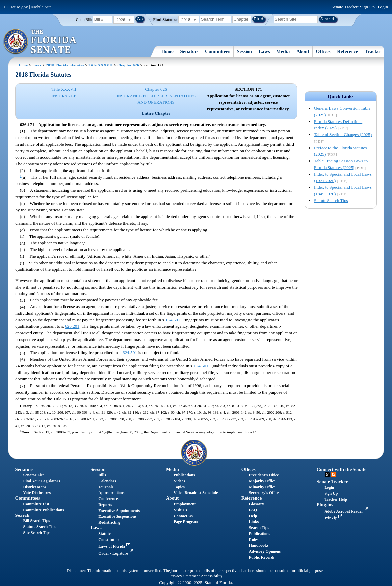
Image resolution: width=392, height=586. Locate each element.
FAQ (253, 510)
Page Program (186, 522)
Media (283, 51)
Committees (218, 51)
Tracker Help (336, 499)
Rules (254, 540)
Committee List (36, 504)
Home (167, 51)
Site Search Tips (37, 533)
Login (383, 7)
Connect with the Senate (342, 469)
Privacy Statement (185, 576)
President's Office (264, 475)
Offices (323, 51)
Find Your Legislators (41, 481)
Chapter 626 (128, 65)
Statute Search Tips (331, 200)
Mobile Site (41, 7)
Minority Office (262, 487)
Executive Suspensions (117, 516)
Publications (184, 475)
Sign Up (367, 7)
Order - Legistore (116, 553)
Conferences (109, 499)
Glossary (257, 504)
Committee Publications (43, 510)
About (303, 51)
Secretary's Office (264, 493)
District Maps (35, 487)
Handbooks (259, 545)
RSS (333, 475)
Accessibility (212, 576)
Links (254, 522)
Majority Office (262, 481)
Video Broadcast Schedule (196, 493)
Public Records (262, 557)
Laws (264, 51)
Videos (179, 481)
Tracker (373, 51)
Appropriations (111, 493)
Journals (106, 487)
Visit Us (180, 510)
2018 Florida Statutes (65, 65)
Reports (105, 505)
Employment (185, 504)
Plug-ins (325, 505)
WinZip (334, 518)
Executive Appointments (119, 511)
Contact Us (183, 516)
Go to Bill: (84, 20)
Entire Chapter (156, 113)
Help (253, 516)
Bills (102, 475)
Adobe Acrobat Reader (347, 511)
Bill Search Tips (36, 521)
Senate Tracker (332, 482)
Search (22, 515)
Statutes (105, 534)
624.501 (173, 320)
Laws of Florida (115, 546)
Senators (189, 51)
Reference (348, 51)
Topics (179, 487)
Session (244, 51)
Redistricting (109, 522)
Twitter (327, 475)
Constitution (109, 540)
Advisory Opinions (265, 551)
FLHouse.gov (16, 7)
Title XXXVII (101, 65)
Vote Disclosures (37, 493)
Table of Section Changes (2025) (343, 135)
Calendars (107, 481)
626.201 (72, 327)
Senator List (33, 475)
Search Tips (259, 528)
